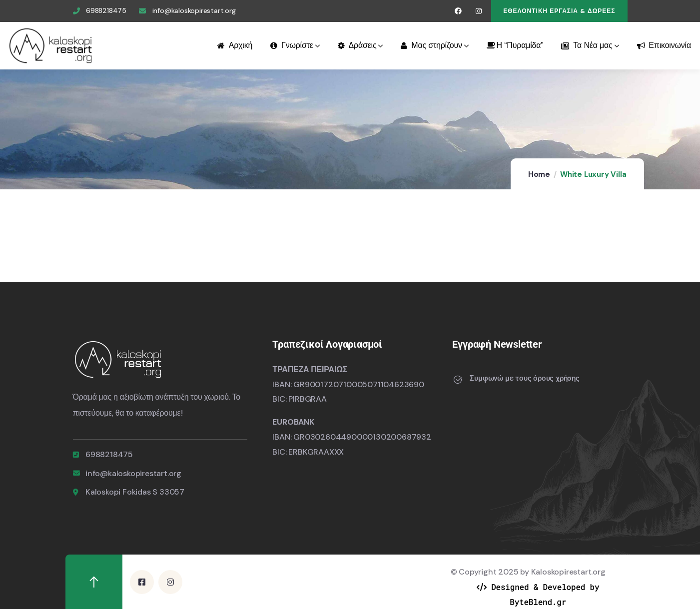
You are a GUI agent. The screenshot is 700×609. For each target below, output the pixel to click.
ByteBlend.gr (538, 602)
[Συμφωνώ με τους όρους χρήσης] (457, 380)
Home (539, 174)
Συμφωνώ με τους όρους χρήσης (524, 378)
